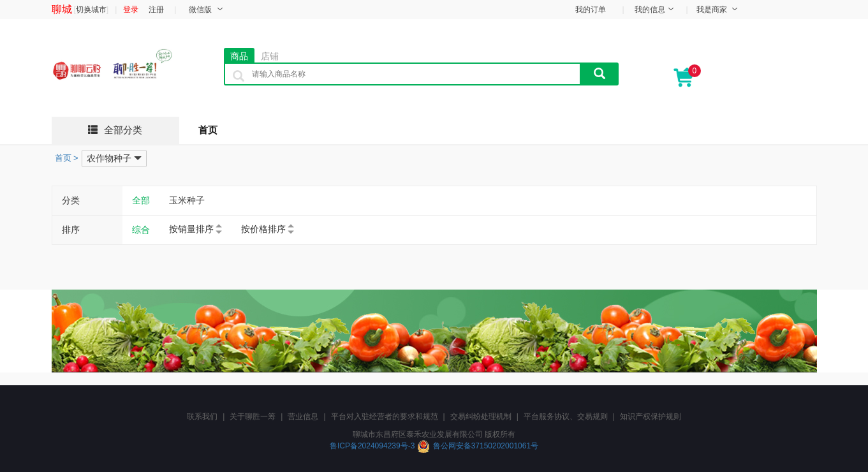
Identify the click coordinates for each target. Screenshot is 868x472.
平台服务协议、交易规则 (566, 417)
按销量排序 (191, 229)
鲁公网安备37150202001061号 (486, 446)
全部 (141, 200)
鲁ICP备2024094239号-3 (373, 446)
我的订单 (591, 10)
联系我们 (202, 417)
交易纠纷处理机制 (481, 417)
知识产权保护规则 (651, 417)
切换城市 (91, 10)
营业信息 (303, 417)
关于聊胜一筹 (253, 417)
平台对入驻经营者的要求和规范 (385, 417)
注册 (156, 10)
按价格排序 (263, 229)
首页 (208, 130)
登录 (131, 10)
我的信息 (650, 10)
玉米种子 (187, 200)
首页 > (67, 158)
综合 (141, 230)
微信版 (200, 10)
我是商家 (712, 10)
